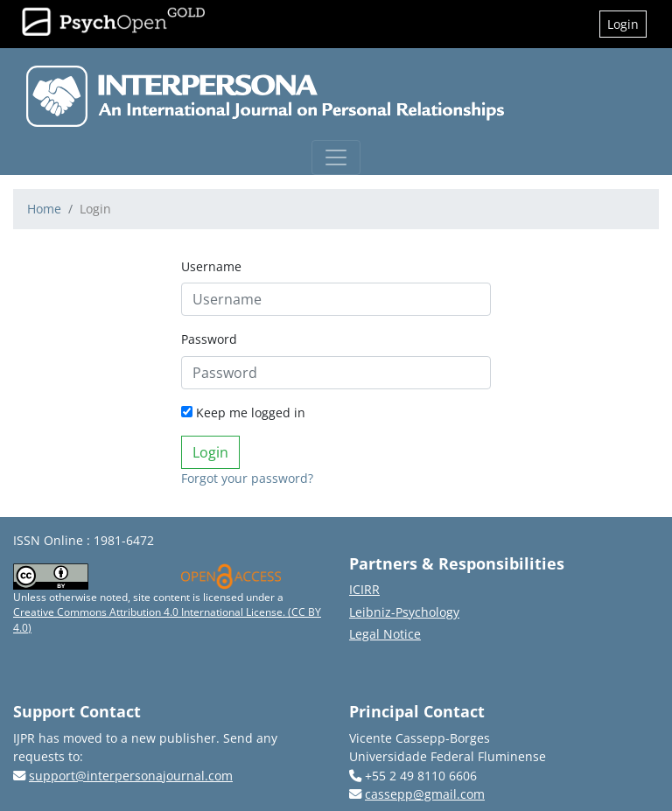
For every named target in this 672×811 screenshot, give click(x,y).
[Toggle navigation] (336, 157)
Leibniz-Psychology (404, 612)
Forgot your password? (247, 478)
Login (623, 24)
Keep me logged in (243, 412)
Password (209, 339)
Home (44, 209)
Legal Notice (385, 634)
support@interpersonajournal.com (131, 776)
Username (211, 266)
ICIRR (364, 589)
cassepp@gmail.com (425, 794)
